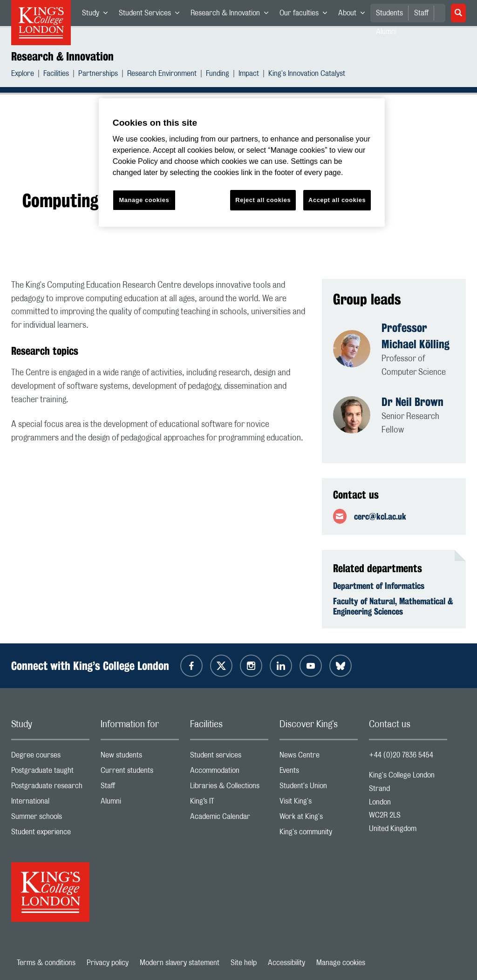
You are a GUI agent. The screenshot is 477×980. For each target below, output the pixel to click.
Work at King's (319, 819)
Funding (218, 75)
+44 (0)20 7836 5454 (401, 755)
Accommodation (229, 773)
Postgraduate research (50, 788)
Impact (249, 75)
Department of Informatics (379, 586)
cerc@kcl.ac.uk (380, 516)
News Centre (319, 757)
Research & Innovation (232, 15)
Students (389, 13)
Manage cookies (341, 963)
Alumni (140, 803)
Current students (140, 773)
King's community (319, 834)
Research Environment (162, 75)
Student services (229, 757)
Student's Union (319, 788)
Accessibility (286, 963)
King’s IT (229, 803)
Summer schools (50, 819)
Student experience (50, 834)
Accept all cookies (337, 200)
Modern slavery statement (180, 963)
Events (319, 773)
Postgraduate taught (50, 773)
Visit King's (319, 803)
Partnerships (98, 75)
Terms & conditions (46, 963)
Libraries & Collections (229, 788)
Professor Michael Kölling (416, 336)
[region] (242, 163)
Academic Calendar (229, 819)
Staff (421, 13)
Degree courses (50, 757)
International (50, 803)
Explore (23, 75)
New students (140, 757)
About (354, 15)
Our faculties (306, 15)
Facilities (56, 75)
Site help (244, 963)
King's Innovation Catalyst (307, 75)
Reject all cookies (263, 200)
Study (98, 15)
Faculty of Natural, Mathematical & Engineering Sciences (393, 606)
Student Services (152, 15)
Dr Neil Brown (412, 402)
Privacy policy (108, 963)
